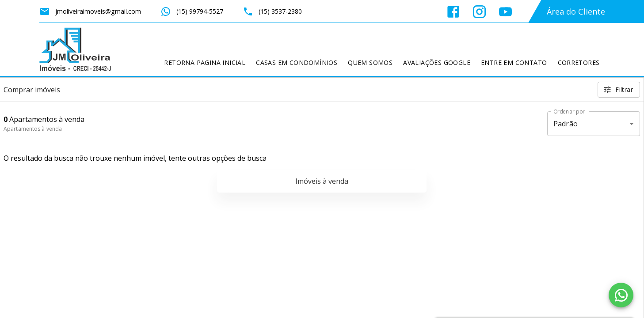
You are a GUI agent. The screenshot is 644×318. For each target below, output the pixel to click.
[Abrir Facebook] (453, 12)
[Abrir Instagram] (479, 12)
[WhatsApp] (621, 295)
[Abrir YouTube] (505, 12)
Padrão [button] (566, 124)
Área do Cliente (576, 11)
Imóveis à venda (322, 181)
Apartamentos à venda (33, 129)
